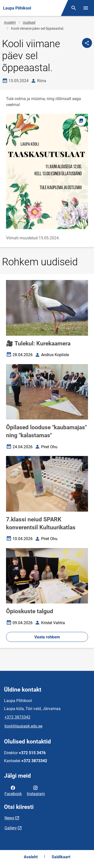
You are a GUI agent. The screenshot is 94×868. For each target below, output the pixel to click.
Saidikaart (61, 857)
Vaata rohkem (47, 637)
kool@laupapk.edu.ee (23, 726)
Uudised (29, 22)
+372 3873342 (17, 717)
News (9, 818)
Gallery (11, 828)
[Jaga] (87, 43)
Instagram (36, 790)
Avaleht (10, 22)
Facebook (13, 790)
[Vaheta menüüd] (86, 8)
